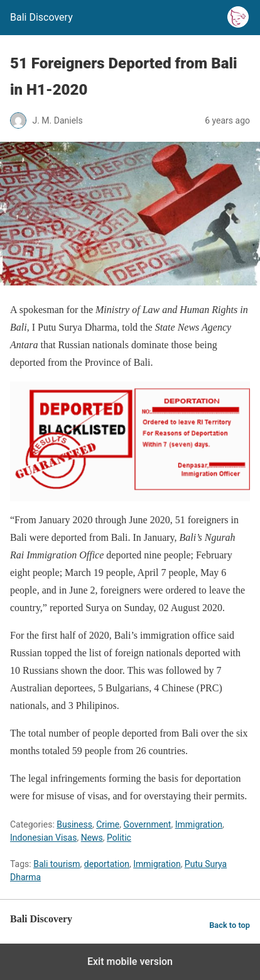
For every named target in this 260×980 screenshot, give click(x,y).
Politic (119, 838)
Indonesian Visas (43, 838)
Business (74, 824)
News (92, 838)
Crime (108, 824)
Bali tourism (57, 864)
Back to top (230, 925)
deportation (107, 864)
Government (147, 824)
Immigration (199, 824)
